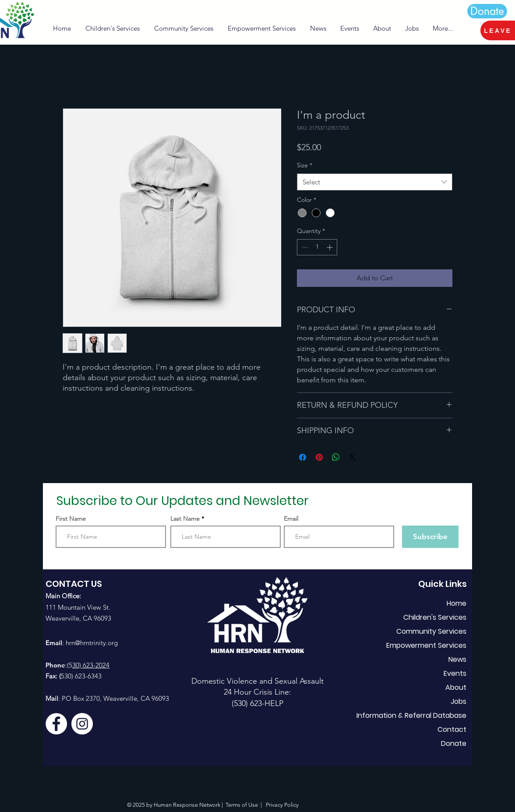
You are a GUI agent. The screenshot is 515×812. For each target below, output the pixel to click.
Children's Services (435, 617)
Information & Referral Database (423, 715)
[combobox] (375, 182)
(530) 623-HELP (257, 703)
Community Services (431, 631)
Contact (452, 729)
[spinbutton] (317, 247)
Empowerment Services (426, 645)
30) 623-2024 (91, 665)
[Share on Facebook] (303, 457)
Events (455, 673)
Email (291, 519)
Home (457, 603)
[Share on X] (353, 457)
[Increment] (330, 247)
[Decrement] (304, 247)
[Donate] (487, 11)
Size (305, 165)
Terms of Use (242, 805)
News (457, 659)
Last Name (185, 519)
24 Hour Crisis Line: (257, 692)
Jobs (459, 701)
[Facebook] (56, 724)
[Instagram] (82, 724)
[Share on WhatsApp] (336, 457)
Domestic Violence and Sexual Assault (257, 681)
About (456, 687)
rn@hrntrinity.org (93, 643)
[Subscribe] (430, 537)
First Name (71, 519)
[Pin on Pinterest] (319, 457)
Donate (454, 743)
